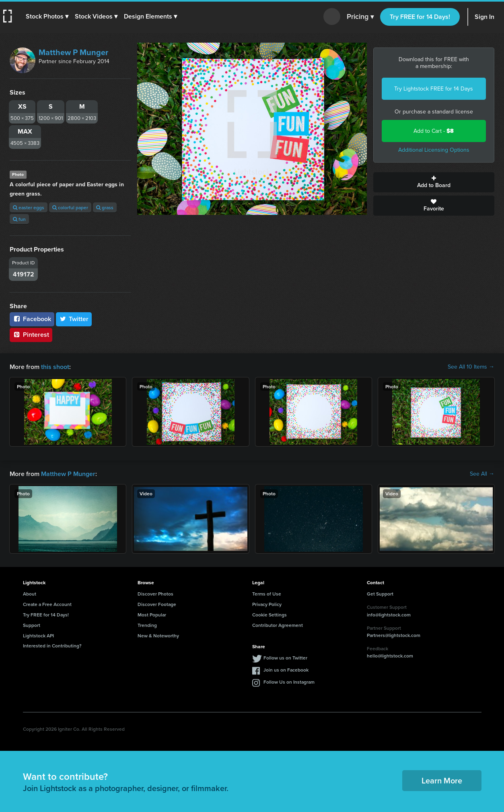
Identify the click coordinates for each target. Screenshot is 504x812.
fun (19, 219)
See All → (482, 474)
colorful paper (70, 207)
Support (32, 625)
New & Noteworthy (158, 636)
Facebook (32, 319)
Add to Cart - (434, 131)
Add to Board (434, 182)
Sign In (484, 17)
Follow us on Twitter (285, 658)
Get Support (380, 594)
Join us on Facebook (286, 670)
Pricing (360, 17)
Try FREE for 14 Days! (420, 17)
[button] (47, 16)
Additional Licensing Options (434, 150)
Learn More (442, 780)
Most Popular (152, 615)
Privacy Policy (267, 604)
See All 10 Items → (471, 367)
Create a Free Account (47, 604)
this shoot (55, 367)
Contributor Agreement (278, 625)
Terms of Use (267, 594)
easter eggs (29, 207)
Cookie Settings (269, 615)
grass (105, 207)
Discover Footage (157, 604)
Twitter (74, 319)
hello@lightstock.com (390, 656)
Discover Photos (155, 594)
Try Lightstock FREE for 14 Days (434, 89)
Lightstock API (38, 636)
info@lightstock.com (389, 615)
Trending (147, 625)
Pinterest (31, 335)
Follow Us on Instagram (289, 682)
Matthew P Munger (73, 52)
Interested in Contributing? (52, 646)
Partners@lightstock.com (394, 635)
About (30, 594)
